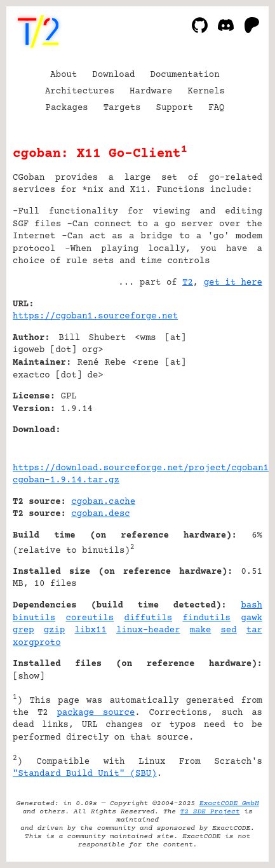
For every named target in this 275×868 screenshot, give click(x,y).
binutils (34, 618)
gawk (252, 618)
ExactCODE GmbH (229, 804)
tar (254, 630)
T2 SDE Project (210, 812)
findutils (206, 618)
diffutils (149, 618)
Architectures (80, 92)
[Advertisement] (224, 381)
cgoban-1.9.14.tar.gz (66, 480)
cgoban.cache (103, 502)
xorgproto (37, 643)
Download (113, 75)
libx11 (90, 630)
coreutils (90, 618)
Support (174, 108)
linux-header (148, 630)
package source (96, 713)
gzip (55, 630)
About (64, 75)
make (201, 630)
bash (252, 606)
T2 (188, 283)
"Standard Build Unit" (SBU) (85, 774)
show (29, 677)
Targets (122, 108)
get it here (233, 283)
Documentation (185, 75)
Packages (67, 108)
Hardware (151, 92)
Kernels (206, 92)
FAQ (216, 108)
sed (228, 630)
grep (23, 630)
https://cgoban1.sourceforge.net (95, 316)
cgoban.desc (100, 514)
